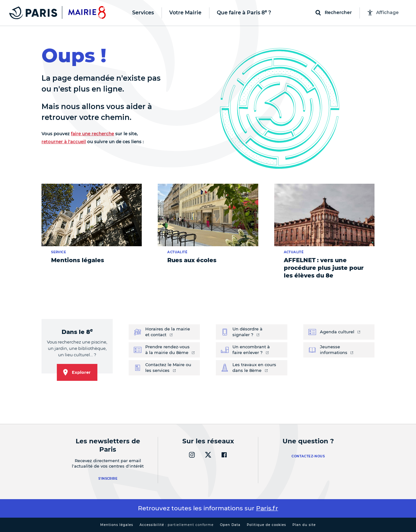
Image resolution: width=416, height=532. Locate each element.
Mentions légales (117, 525)
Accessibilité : (177, 525)
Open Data (230, 525)
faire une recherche (92, 134)
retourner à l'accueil (64, 142)
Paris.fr (267, 508)
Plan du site (304, 525)
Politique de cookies (266, 525)
